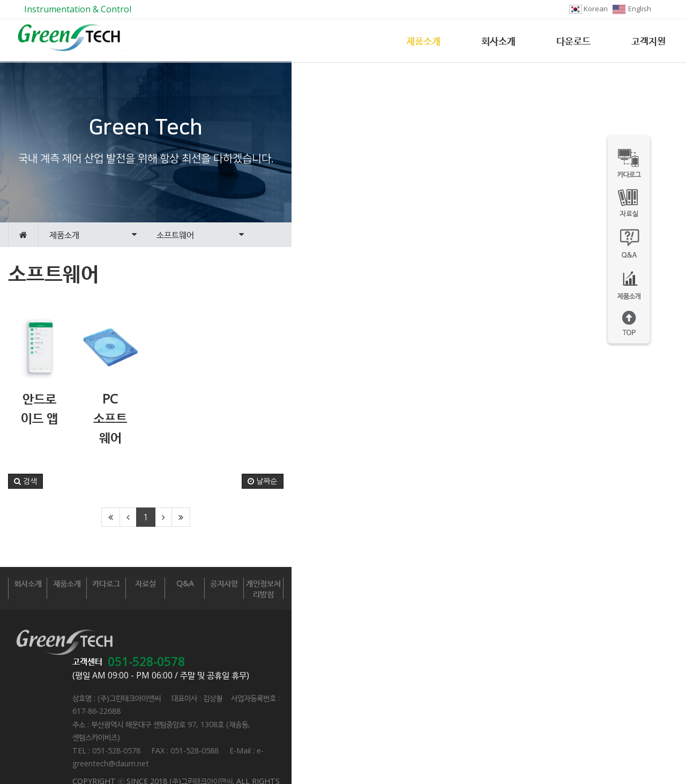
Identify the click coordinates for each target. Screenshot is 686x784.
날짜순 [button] (657, 541)
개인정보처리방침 (630, 643)
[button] (25, 541)
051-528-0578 (258, 684)
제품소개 (423, 41)
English (632, 9)
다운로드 (573, 41)
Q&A (438, 643)
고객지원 (648, 41)
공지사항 (534, 643)
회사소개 (498, 41)
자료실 (343, 643)
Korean (588, 9)
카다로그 (247, 643)
